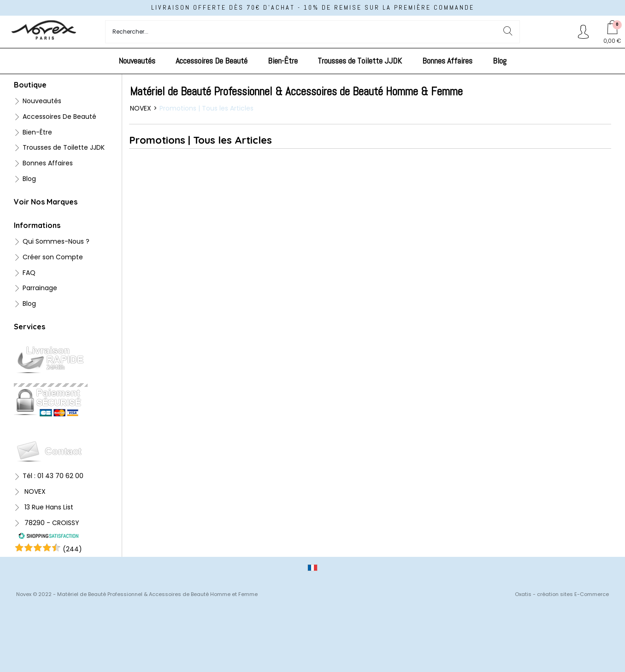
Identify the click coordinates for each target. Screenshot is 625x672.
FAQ (29, 273)
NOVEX (34, 491)
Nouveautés (137, 61)
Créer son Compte (53, 257)
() (72, 549)
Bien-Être (283, 61)
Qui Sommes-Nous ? (56, 241)
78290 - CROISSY (51, 523)
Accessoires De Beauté (212, 61)
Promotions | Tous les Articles (206, 108)
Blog (500, 61)
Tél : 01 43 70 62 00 (53, 476)
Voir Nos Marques (46, 202)
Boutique (30, 85)
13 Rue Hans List (48, 507)
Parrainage (40, 288)
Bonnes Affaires (447, 61)
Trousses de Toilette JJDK (360, 61)
